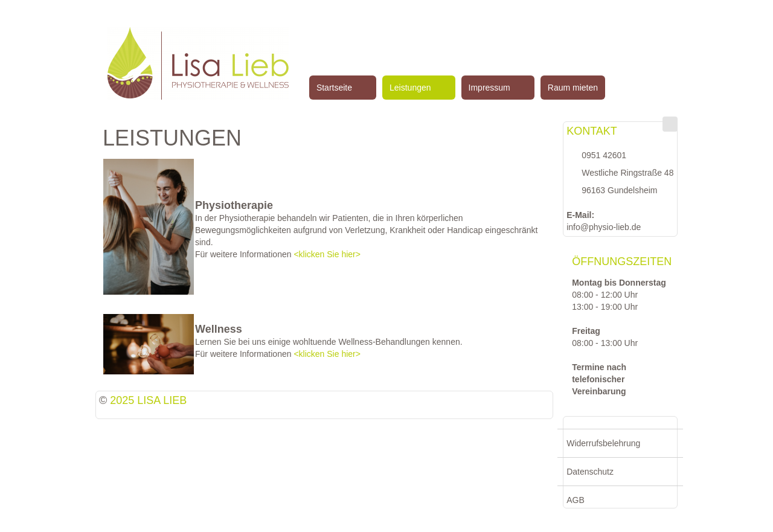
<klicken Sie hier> (327, 254)
